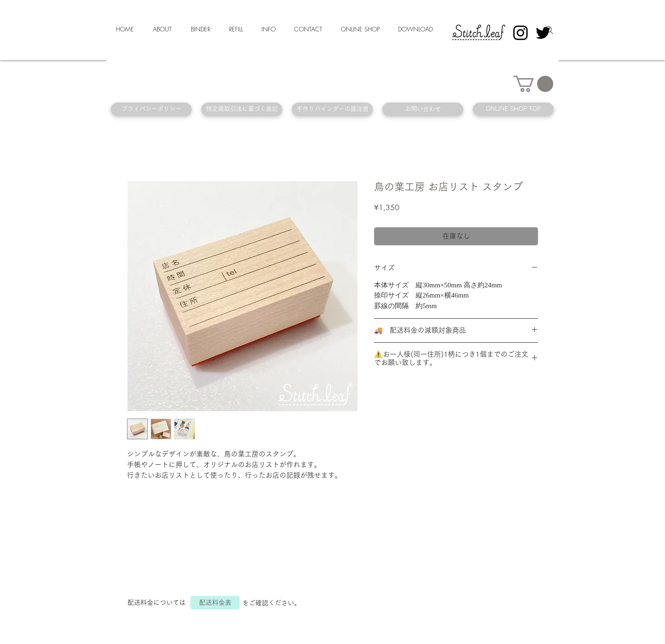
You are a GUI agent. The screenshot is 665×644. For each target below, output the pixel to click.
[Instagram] (520, 33)
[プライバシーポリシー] (151, 109)
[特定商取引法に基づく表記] (242, 109)
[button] (533, 84)
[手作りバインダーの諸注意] (332, 109)
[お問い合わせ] (423, 109)
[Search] (549, 30)
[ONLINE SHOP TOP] (513, 109)
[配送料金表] (215, 603)
